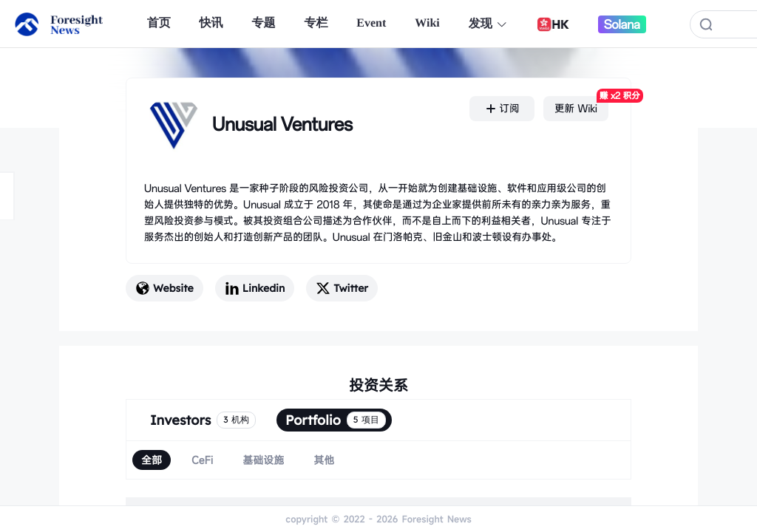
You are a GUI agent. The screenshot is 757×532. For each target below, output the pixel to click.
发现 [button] (488, 24)
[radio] (152, 460)
